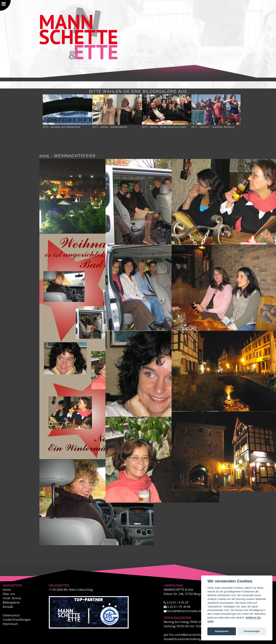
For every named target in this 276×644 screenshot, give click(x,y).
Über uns (9, 594)
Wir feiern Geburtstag (71, 590)
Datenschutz (11, 615)
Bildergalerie (11, 602)
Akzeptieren (222, 631)
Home (7, 590)
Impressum (10, 624)
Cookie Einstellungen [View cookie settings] (17, 620)
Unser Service (12, 598)
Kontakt (8, 607)
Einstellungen (252, 631)
